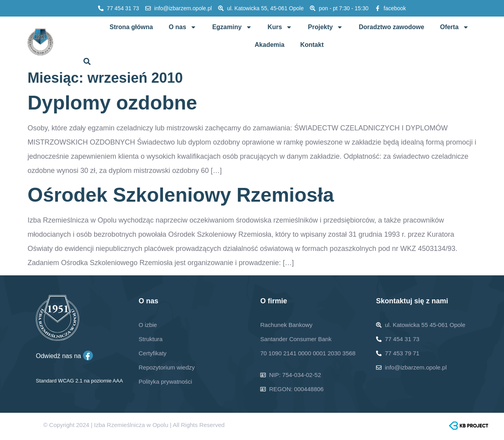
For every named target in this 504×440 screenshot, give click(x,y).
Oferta (454, 27)
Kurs (280, 27)
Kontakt (312, 45)
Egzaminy (232, 27)
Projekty (325, 27)
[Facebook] (88, 356)
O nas (182, 27)
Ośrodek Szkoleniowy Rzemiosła (181, 195)
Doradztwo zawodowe (391, 27)
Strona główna (131, 27)
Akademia (270, 45)
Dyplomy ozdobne (112, 103)
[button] (87, 61)
